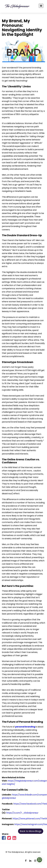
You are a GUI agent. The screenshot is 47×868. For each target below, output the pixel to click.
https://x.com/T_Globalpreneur (22, 813)
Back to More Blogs (31, 831)
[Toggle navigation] (41, 6)
